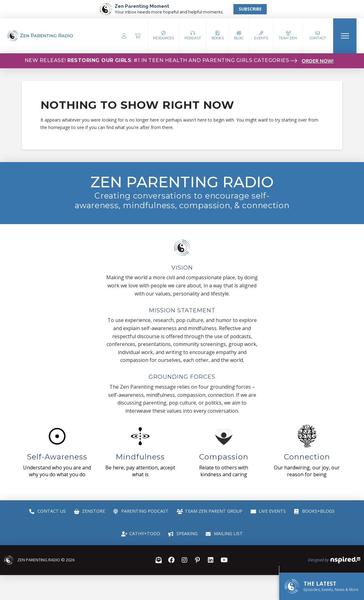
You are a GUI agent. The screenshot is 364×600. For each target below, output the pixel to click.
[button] (193, 36)
